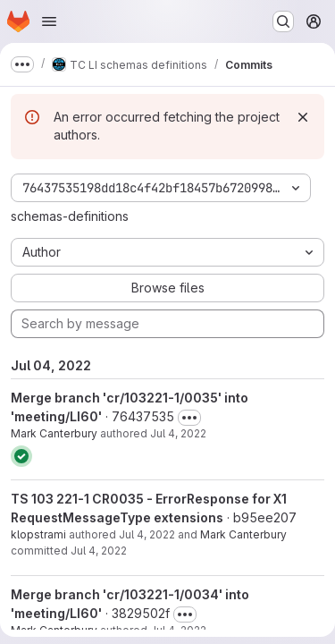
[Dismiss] (303, 117)
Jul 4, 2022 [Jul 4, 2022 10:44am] (178, 433)
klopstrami (38, 534)
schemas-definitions (70, 216)
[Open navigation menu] (49, 21)
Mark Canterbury (54, 433)
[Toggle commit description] (189, 418)
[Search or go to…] (283, 21)
